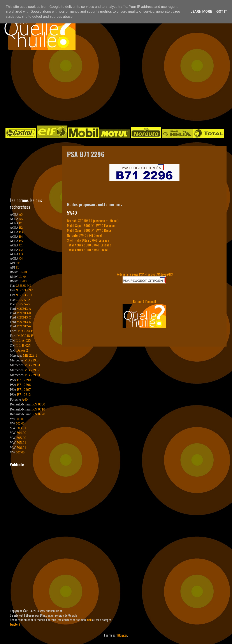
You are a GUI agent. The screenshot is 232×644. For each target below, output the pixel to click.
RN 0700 (39, 404)
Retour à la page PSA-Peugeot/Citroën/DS (145, 274)
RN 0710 (39, 409)
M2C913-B (24, 313)
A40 (25, 399)
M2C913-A (24, 309)
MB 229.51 (32, 375)
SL (18, 267)
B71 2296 (24, 385)
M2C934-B (25, 331)
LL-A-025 (24, 341)
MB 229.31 (32, 365)
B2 (21, 228)
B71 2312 (24, 395)
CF (18, 263)
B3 (21, 232)
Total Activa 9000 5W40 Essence (89, 245)
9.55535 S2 (23, 300)
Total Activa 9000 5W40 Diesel (88, 250)
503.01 (21, 428)
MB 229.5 (31, 370)
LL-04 (22, 277)
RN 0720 (39, 414)
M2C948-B (25, 336)
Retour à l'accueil (145, 301)
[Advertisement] (87, 87)
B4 (21, 237)
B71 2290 (24, 380)
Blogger (122, 635)
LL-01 (23, 272)
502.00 (20, 423)
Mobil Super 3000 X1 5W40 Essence (91, 225)
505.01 (21, 443)
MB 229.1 (30, 355)
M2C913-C (24, 317)
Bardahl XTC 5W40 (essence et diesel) (93, 221)
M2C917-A (24, 326)
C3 (21, 254)
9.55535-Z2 (23, 304)
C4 (21, 258)
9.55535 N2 (25, 290)
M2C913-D (24, 322)
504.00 (21, 433)
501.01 (20, 419)
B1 (21, 223)
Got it (222, 11)
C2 (21, 250)
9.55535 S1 (24, 295)
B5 (21, 241)
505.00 (21, 438)
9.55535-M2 (23, 286)
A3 (21, 214)
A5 (21, 219)
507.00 (20, 452)
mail (89, 620)
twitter (14, 624)
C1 (21, 245)
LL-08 (22, 281)
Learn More (201, 11)
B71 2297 (24, 390)
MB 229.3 (31, 360)
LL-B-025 (24, 346)
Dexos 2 (22, 350)
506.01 (21, 448)
